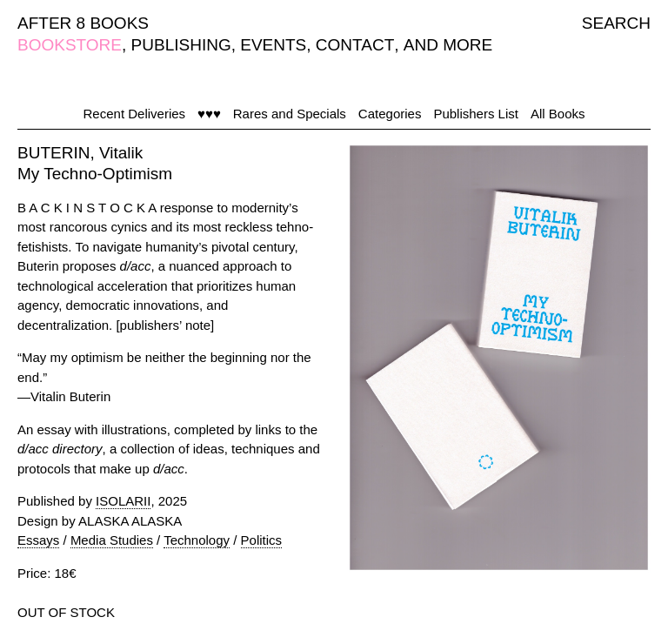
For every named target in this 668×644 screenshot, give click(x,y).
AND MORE (448, 45)
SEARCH (616, 23)
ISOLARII (123, 501)
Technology (197, 540)
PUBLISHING (181, 45)
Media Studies (112, 540)
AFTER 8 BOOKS (83, 23)
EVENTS (273, 45)
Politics (262, 540)
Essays (38, 540)
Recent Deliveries (135, 114)
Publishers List (476, 114)
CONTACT (355, 45)
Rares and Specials (290, 114)
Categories (390, 114)
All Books (558, 114)
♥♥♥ (209, 114)
